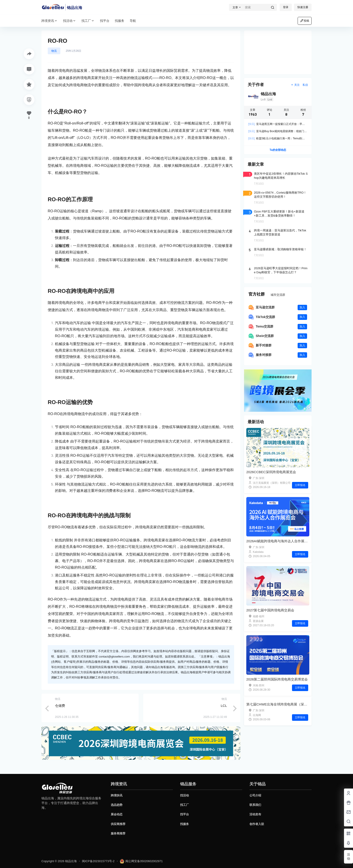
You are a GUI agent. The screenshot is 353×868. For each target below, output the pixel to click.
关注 (295, 85)
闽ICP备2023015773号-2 (98, 862)
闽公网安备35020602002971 (141, 862)
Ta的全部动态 (278, 150)
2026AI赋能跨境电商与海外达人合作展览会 (279, 541)
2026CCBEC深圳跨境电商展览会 (271, 472)
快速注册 (303, 7)
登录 (286, 7)
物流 (54, 51)
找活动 (70, 21)
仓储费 (60, 706)
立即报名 (300, 485)
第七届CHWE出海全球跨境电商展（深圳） (278, 743)
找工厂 (88, 21)
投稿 (305, 21)
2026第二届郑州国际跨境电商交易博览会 (277, 679)
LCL (224, 706)
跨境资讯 (50, 21)
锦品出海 (70, 862)
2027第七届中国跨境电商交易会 (270, 610)
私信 (305, 85)
